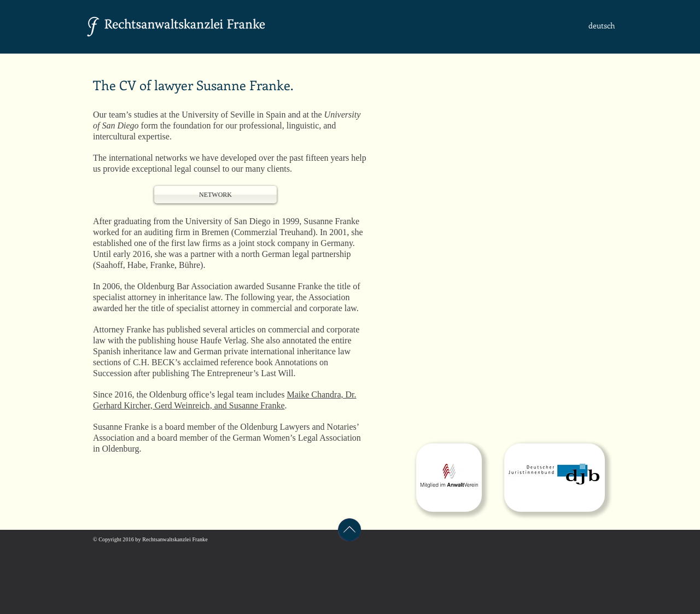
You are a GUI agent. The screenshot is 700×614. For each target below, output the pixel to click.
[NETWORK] (215, 195)
